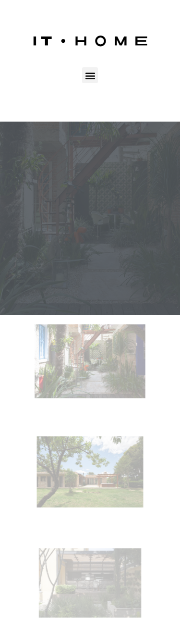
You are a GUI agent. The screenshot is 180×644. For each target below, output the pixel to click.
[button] (90, 75)
